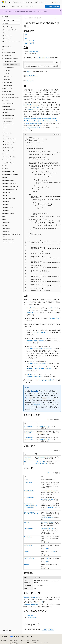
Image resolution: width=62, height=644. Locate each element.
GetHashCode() (28, 545)
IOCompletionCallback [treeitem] (9, 103)
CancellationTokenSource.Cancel (36, 364)
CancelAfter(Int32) (29, 491)
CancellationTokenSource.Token (35, 340)
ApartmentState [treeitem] (7, 33)
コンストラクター (29, 40)
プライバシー (34, 641)
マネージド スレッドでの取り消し (45, 380)
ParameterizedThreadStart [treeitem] (10, 139)
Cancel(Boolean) (28, 483)
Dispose (29, 374)
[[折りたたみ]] (20, 17)
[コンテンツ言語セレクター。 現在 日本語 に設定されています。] (5, 637)
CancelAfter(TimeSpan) (30, 497)
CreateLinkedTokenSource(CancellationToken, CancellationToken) (31, 506)
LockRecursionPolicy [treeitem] (8, 118)
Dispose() (26, 522)
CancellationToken (44, 58)
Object (29, 72)
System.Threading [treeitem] (8, 27)
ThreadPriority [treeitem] (7, 201)
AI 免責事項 (4, 641)
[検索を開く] (52, 2)
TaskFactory (37, 107)
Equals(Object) (28, 537)
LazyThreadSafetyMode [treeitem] (9, 109)
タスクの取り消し (32, 617)
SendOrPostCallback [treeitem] (8, 163)
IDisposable (30, 81)
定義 (26, 34)
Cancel (55, 310)
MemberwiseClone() (29, 558)
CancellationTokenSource (31, 105)
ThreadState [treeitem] (6, 210)
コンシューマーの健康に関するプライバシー (13, 643)
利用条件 (29, 643)
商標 (35, 643)
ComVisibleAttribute (32, 76)
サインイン (57, 2)
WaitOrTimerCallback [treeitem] (8, 242)
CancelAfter (30, 312)
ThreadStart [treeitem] (6, 204)
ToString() (27, 565)
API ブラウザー (38, 18)
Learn (25, 18)
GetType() (27, 552)
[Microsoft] (3, 2)
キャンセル (30, 615)
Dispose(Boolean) (28, 529)
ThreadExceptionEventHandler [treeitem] (11, 186)
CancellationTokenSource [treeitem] (11, 64)
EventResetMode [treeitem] (7, 85)
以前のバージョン (14, 641)
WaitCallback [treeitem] (6, 228)
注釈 (26, 38)
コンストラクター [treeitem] (9, 68)
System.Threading (33, 52)
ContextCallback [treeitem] (7, 79)
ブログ (22, 641)
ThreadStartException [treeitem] (9, 207)
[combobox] (11, 20)
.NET (30, 18)
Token (52, 308)
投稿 (28, 641)
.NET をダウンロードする (53, 7)
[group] (42, 214)
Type (54, 552)
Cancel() (26, 480)
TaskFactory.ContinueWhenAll (32, 128)
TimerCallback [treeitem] (7, 222)
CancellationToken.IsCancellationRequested (39, 349)
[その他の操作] (59, 18)
